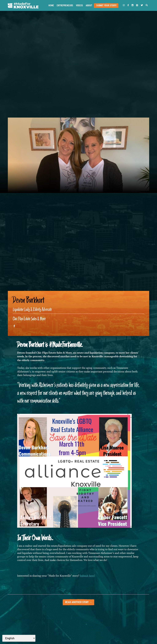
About (89, 5)
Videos (79, 5)
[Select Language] (19, 638)
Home (51, 5)
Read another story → (79, 602)
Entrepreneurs (65, 5)
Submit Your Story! (106, 5)
